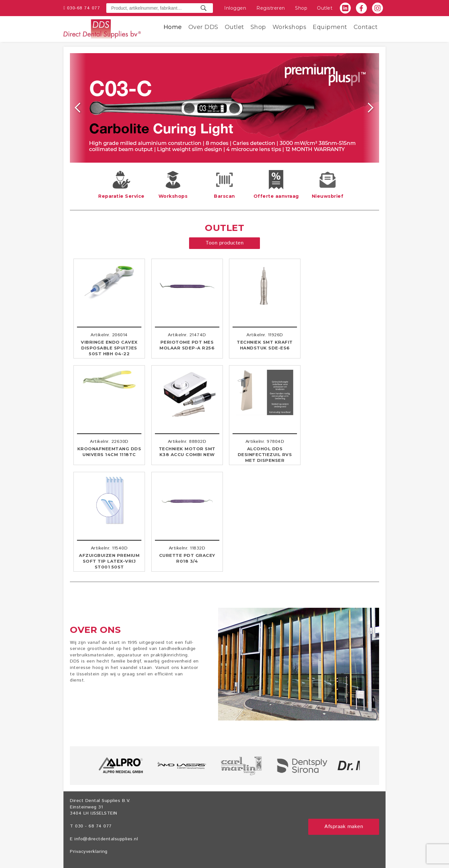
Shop (301, 8)
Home (173, 27)
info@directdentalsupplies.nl (106, 839)
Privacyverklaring (89, 852)
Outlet (325, 8)
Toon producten (224, 243)
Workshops (290, 27)
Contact (366, 27)
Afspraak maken (344, 827)
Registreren (271, 8)
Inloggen (235, 8)
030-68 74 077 (84, 8)
